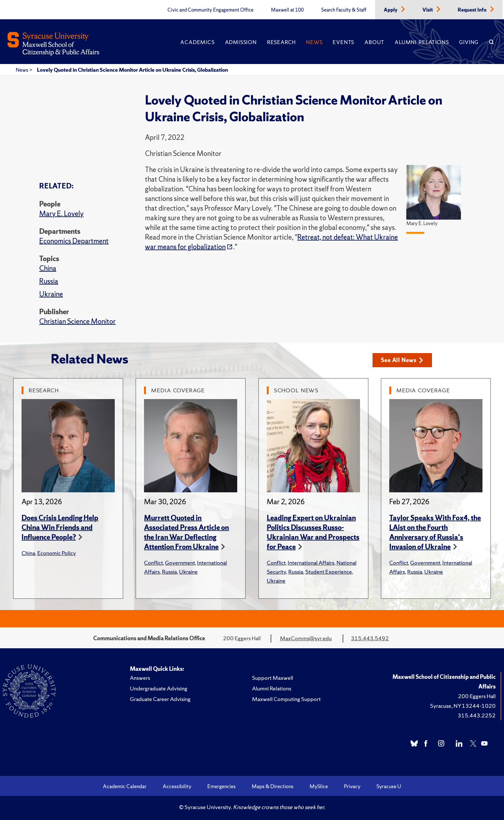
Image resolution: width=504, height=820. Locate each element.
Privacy (352, 786)
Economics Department (74, 241)
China (48, 268)
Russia (49, 281)
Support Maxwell (273, 678)
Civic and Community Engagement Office (211, 10)
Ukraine (51, 294)
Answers (140, 678)
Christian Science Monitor (77, 321)
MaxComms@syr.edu (306, 638)
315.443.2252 (477, 715)
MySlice (319, 786)
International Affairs (311, 563)
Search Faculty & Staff (344, 10)
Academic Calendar (125, 786)
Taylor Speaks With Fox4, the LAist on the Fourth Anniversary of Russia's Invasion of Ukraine (435, 532)
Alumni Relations (422, 42)
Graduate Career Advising (160, 699)
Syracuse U (389, 786)
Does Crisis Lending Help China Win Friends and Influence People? (60, 528)
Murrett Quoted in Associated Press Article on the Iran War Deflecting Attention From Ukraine (186, 532)
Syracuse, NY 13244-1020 (463, 706)
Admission (241, 42)
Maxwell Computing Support (286, 699)
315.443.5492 (370, 638)
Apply (391, 10)
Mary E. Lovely (61, 214)
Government (180, 563)
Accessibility (177, 786)
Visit (428, 10)
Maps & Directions (273, 786)
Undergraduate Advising (159, 688)
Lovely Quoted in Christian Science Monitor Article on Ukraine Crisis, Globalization (132, 70)
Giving (469, 42)
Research (281, 42)
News (314, 42)
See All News (402, 360)
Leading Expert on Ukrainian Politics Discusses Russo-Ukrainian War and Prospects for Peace (313, 532)
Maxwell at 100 (287, 10)
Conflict (153, 563)
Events (343, 42)
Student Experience (329, 572)
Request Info (473, 10)
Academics (197, 42)
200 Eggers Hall (477, 696)
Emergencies (221, 786)
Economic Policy (57, 553)
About (374, 42)
